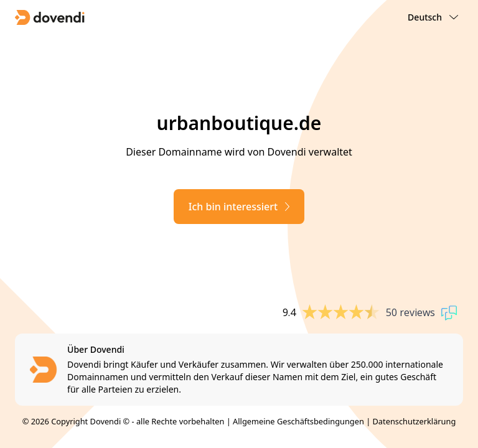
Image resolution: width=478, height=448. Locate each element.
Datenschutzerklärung (415, 421)
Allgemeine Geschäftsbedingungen (298, 421)
